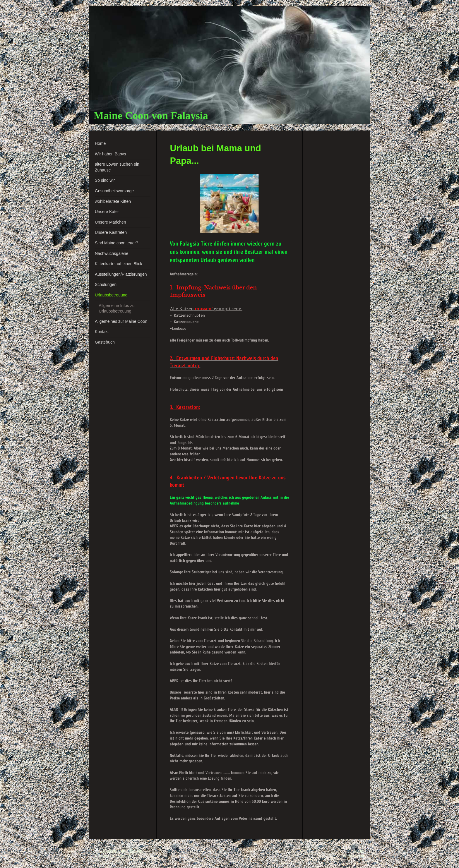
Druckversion (111, 850)
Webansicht (353, 856)
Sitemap (136, 850)
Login (359, 850)
